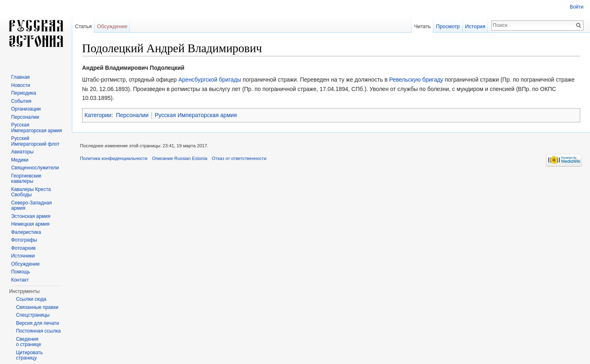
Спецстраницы (33, 315)
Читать (422, 26)
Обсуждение (112, 26)
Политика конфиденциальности (114, 158)
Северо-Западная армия (31, 206)
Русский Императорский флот (35, 141)
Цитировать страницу (29, 355)
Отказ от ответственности (239, 158)
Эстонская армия (31, 216)
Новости (20, 85)
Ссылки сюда (31, 299)
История (475, 26)
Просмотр (448, 26)
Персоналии (132, 115)
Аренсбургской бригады (210, 80)
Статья (83, 26)
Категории (98, 115)
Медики (20, 160)
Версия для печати (37, 323)
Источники (23, 256)
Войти (577, 7)
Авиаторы (22, 152)
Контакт (20, 280)
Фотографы (24, 240)
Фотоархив (23, 248)
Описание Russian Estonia (179, 158)
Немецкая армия (30, 224)
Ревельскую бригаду (416, 80)
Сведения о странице (29, 342)
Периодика (23, 93)
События (21, 101)
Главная (20, 77)
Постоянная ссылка (38, 331)
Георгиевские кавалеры (26, 179)
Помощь (20, 272)
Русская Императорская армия (196, 115)
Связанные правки (37, 307)
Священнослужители (35, 168)
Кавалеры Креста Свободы (31, 192)
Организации (26, 109)
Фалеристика (26, 232)
